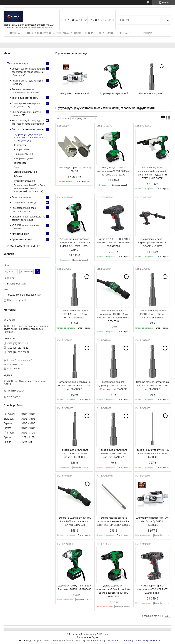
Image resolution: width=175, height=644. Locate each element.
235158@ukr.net (15, 364)
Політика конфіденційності (147, 641)
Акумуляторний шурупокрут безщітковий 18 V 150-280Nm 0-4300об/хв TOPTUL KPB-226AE (74, 244)
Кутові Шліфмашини (24, 181)
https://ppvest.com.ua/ (19, 360)
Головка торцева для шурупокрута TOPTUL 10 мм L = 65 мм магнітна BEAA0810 (113, 386)
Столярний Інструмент (25, 172)
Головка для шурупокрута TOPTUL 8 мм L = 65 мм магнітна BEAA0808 (152, 314)
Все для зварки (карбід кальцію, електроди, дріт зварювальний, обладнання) (28, 72)
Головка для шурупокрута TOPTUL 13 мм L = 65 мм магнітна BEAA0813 (74, 314)
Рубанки (18, 176)
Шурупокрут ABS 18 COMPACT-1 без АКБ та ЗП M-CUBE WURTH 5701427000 (113, 243)
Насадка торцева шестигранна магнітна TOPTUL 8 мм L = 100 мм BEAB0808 (74, 386)
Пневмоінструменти (24, 154)
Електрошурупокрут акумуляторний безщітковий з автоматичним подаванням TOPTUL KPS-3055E (152, 173)
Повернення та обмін (99, 33)
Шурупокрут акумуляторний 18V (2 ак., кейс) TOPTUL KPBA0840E (74, 587)
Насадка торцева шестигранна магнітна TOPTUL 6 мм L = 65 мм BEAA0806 (152, 386)
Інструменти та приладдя (25, 203)
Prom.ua (104, 634)
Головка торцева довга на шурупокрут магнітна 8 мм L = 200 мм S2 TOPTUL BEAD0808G (113, 521)
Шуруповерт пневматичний (75, 93)
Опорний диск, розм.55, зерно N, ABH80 (74, 169)
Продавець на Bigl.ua (88, 637)
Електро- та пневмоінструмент (28, 129)
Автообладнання (20, 234)
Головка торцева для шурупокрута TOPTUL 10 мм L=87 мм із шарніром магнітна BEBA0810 (113, 316)
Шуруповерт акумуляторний (113, 93)
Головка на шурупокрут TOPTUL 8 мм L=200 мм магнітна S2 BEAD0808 (152, 453)
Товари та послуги (39, 33)
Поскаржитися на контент (119, 641)
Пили (16, 167)
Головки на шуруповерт (152, 93)
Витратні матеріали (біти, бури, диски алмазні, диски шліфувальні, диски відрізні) (29, 188)
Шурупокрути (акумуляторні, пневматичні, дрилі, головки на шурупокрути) (28, 138)
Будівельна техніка (22, 239)
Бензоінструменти (21, 197)
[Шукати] (168, 20)
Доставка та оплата (69, 33)
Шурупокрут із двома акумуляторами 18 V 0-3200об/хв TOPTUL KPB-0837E (113, 171)
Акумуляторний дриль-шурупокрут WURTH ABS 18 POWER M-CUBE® (152, 243)
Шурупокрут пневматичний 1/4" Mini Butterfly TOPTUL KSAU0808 (152, 521)
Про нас (147, 33)
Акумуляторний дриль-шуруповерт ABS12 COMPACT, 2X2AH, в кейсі (152, 589)
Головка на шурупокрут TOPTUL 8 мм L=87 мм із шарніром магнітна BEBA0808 (74, 521)
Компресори (20, 145)
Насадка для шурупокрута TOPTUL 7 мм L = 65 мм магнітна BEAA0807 (113, 453)
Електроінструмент (23, 158)
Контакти (125, 33)
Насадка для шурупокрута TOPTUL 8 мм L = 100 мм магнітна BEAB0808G (74, 453)
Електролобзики (22, 149)
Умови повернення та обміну (24, 246)
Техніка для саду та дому (25, 98)
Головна (14, 33)
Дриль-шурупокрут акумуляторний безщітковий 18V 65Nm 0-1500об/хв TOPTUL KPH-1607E (113, 591)
